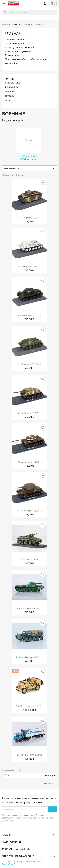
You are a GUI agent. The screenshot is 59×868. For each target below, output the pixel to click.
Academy (10, 92)
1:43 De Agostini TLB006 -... (29, 462)
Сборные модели (15, 40)
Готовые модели (14, 44)
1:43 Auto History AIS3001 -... (30, 657)
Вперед (51, 776)
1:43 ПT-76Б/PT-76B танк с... (29, 608)
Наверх (48, 783)
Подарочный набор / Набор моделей (26, 59)
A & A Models (11, 87)
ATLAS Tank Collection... (29, 158)
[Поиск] (29, 13)
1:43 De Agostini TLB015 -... (29, 218)
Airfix (8, 101)
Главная (13, 33)
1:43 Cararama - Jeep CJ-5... (29, 706)
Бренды (9, 79)
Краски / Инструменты (18, 51)
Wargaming (11, 63)
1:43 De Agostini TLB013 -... (29, 267)
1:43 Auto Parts (12, 83)
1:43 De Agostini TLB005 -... (30, 511)
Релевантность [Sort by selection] (29, 168)
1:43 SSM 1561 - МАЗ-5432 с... (29, 755)
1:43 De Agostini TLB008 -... (30, 364)
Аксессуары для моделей (19, 47)
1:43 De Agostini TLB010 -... (30, 315)
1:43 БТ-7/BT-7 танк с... (29, 560)
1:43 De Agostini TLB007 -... (29, 413)
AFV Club (9, 96)
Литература (12, 55)
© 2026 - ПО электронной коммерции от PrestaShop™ (23, 863)
